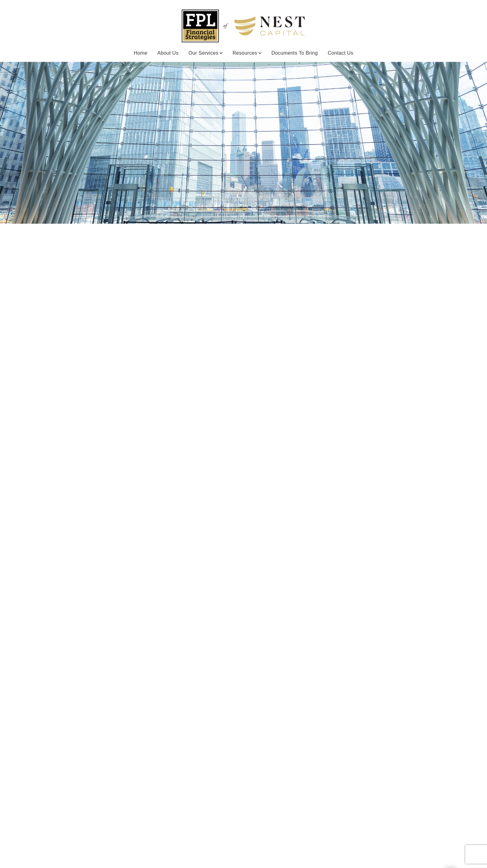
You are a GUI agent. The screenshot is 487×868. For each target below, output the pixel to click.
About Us (168, 53)
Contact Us (340, 53)
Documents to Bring (295, 53)
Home (140, 53)
